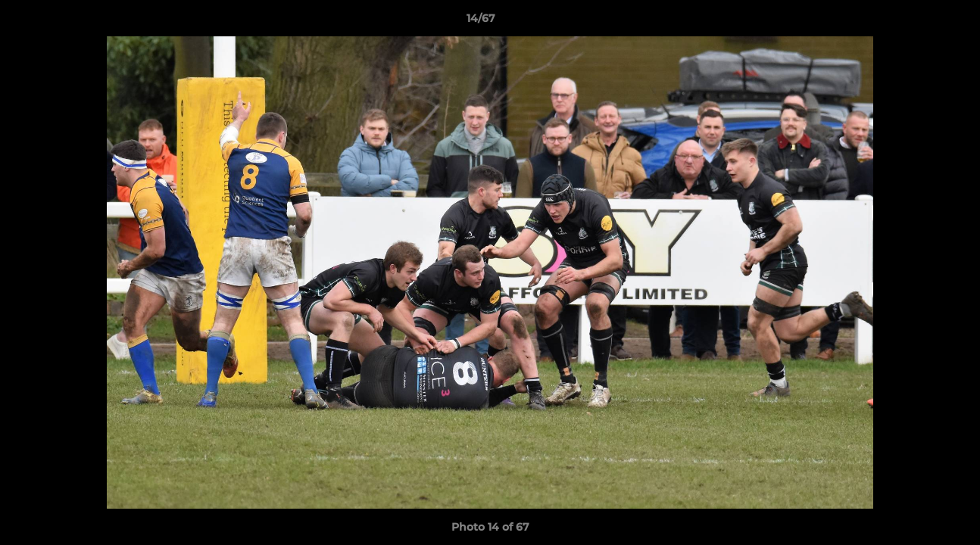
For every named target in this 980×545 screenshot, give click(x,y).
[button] (916, 22)
